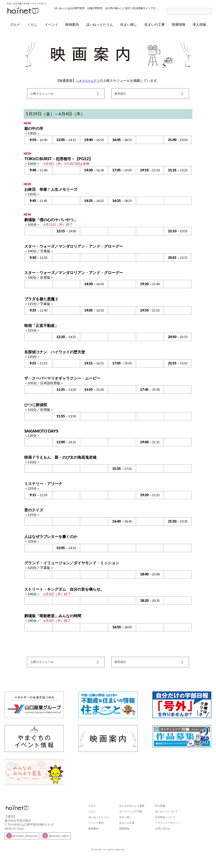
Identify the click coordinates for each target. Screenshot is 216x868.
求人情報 (199, 26)
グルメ (15, 26)
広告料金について (165, 826)
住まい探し (129, 26)
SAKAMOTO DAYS (43, 437)
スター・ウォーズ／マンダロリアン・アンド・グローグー (79, 250)
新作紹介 (122, 96)
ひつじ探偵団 (37, 410)
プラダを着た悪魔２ (43, 304)
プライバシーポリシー (168, 831)
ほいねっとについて (166, 820)
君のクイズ (35, 516)
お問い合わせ (163, 837)
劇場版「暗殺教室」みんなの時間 (56, 623)
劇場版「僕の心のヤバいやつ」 (54, 224)
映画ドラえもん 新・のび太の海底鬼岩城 (64, 463)
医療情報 (179, 26)
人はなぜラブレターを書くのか (54, 543)
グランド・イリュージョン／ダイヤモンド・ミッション (77, 569)
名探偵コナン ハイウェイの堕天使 (58, 357)
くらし (32, 26)
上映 (44, 97)
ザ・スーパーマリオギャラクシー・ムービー (66, 383)
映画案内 (72, 26)
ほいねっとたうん (100, 26)
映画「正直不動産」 (43, 330)
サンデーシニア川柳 (131, 820)
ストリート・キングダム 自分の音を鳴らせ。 (69, 596)
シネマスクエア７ (88, 83)
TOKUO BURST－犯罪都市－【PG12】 (62, 162)
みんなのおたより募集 (132, 814)
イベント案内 (96, 831)
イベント (51, 26)
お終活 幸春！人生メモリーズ (54, 193)
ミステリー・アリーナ (45, 489)
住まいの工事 (155, 26)
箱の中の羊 (35, 132)
